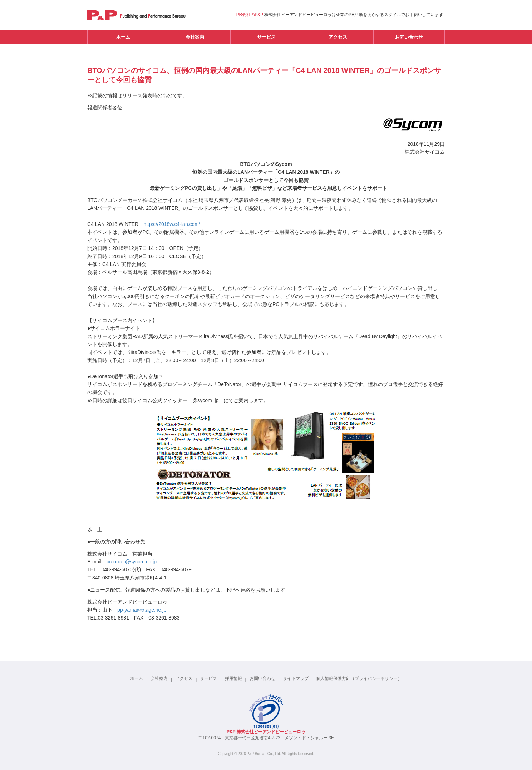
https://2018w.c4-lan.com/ (172, 224)
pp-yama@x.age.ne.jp (142, 610)
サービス (266, 37)
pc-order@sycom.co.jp (132, 562)
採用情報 (233, 678)
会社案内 (195, 37)
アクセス (338, 37)
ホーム (123, 37)
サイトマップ (296, 678)
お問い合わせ (409, 37)
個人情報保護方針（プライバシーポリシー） (359, 678)
